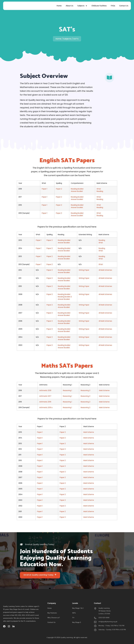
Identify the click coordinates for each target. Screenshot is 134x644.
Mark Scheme (104, 390)
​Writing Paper (84, 294)
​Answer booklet (77, 199)
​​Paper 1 (40, 483)
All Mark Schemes (105, 270)
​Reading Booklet (77, 205)
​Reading (102, 256)
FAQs (113, 6)
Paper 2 (59, 189)
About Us (69, 6)
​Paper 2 (50, 278)
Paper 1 (45, 189)
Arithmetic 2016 (45, 402)
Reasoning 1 (67, 390)
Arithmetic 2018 (45, 390)
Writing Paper (84, 270)
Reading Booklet (77, 189)
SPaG (99, 189)
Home (59, 6)
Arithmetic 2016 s (46, 407)
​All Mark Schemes (105, 278)
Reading (100, 191)
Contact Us (124, 6)
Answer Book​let (64, 331)
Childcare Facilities (99, 6)
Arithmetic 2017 (45, 396)
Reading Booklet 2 (65, 297)
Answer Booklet (77, 191)
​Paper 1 (40, 443)
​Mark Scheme (89, 443)
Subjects (82, 6)
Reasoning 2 (85, 390)
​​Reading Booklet (64, 345)
